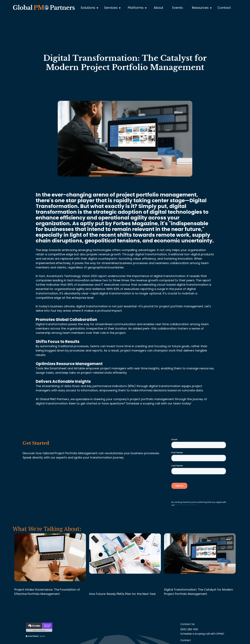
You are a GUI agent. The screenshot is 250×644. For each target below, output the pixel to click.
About (158, 8)
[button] (91, 8)
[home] (44, 8)
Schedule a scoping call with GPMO (202, 634)
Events (178, 8)
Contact (224, 8)
